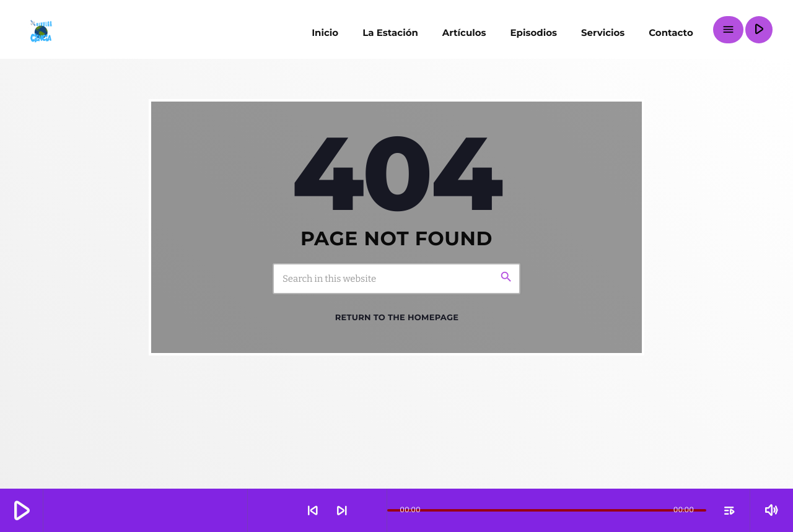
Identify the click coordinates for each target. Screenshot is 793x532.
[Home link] (40, 30)
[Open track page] (374, 510)
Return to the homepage (397, 318)
